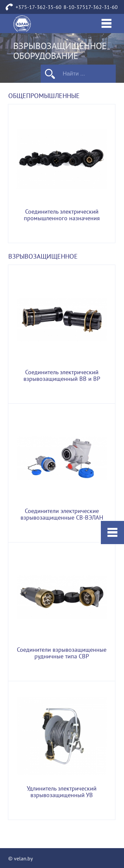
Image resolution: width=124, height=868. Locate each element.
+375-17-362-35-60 (39, 7)
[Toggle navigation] (106, 24)
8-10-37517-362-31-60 (91, 7)
